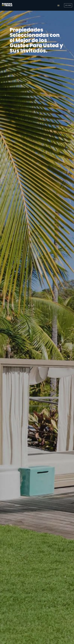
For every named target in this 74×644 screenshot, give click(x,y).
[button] (58, 5)
